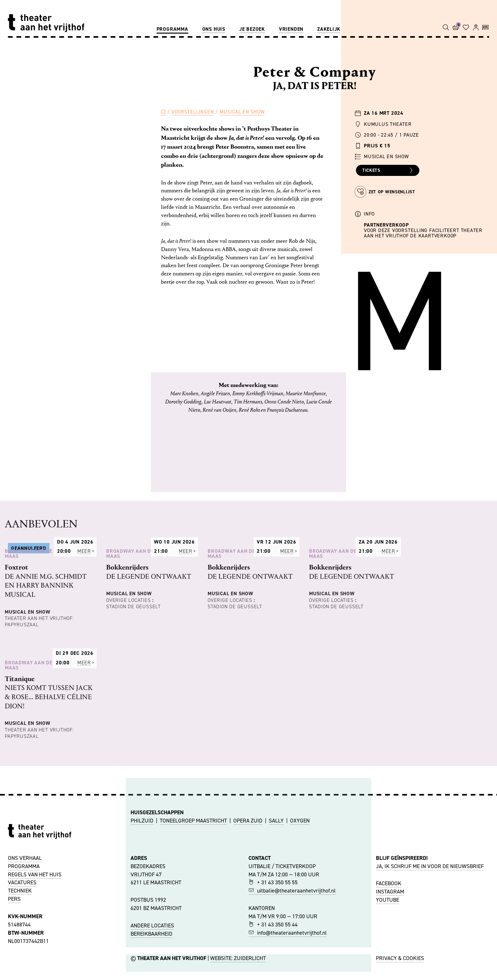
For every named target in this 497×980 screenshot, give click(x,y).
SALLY (276, 918)
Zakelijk (329, 29)
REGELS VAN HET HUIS (35, 972)
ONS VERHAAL (25, 956)
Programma (172, 29)
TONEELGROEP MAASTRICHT (193, 918)
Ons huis (214, 29)
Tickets (388, 171)
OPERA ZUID (248, 918)
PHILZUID (142, 918)
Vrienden (291, 29)
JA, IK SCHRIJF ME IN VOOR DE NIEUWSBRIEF (430, 964)
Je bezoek (252, 29)
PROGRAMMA (24, 964)
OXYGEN (300, 918)
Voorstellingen (193, 112)
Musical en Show (242, 112)
